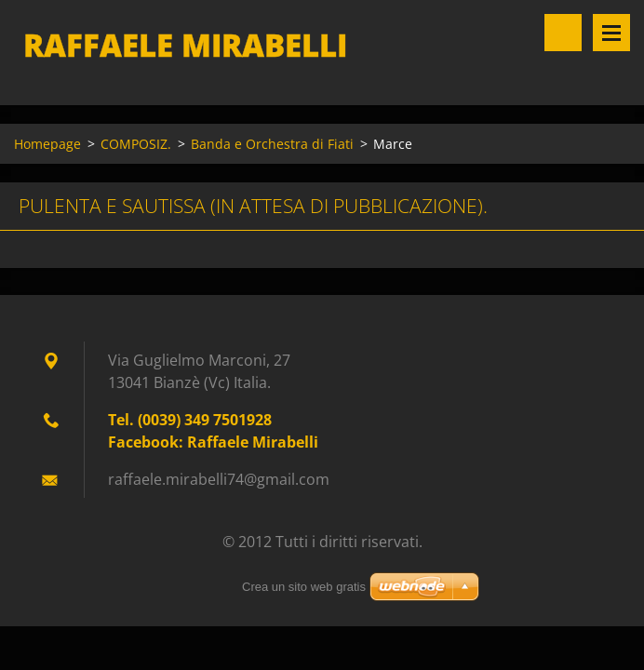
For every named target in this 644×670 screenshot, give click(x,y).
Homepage (47, 144)
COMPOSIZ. (136, 144)
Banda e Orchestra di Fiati (272, 144)
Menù (611, 33)
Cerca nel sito (563, 33)
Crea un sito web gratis (304, 587)
